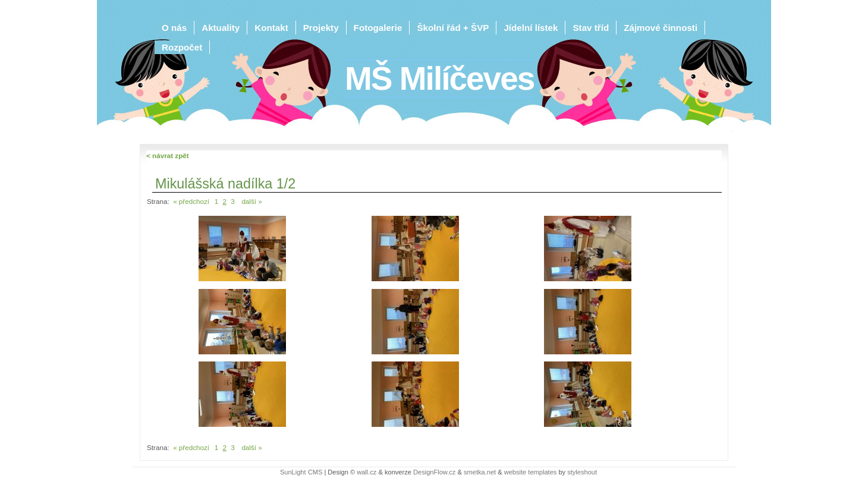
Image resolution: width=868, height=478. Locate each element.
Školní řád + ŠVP (453, 28)
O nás (174, 28)
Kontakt (271, 28)
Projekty (321, 28)
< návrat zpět (168, 155)
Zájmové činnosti (661, 28)
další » (251, 201)
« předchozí (191, 201)
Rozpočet (182, 47)
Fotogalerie (378, 28)
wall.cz (367, 472)
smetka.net (480, 472)
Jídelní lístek (531, 28)
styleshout (582, 472)
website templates (531, 472)
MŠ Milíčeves (439, 78)
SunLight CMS (301, 472)
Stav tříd (591, 28)
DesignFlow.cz (434, 472)
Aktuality (221, 28)
